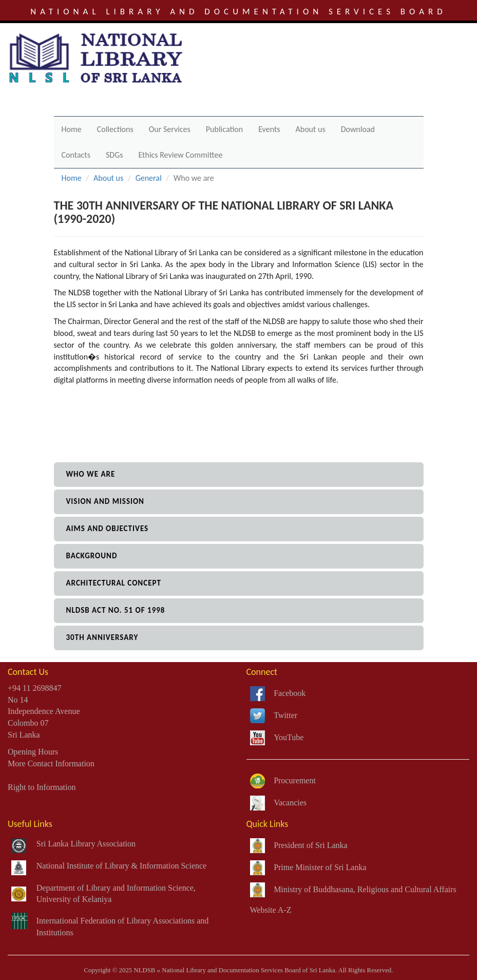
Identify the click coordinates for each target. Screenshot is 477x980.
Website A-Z (271, 910)
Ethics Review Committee (180, 155)
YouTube (289, 737)
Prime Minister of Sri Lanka (320, 867)
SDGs (115, 155)
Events (269, 129)
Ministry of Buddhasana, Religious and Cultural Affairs (365, 889)
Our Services (170, 129)
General (149, 178)
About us (311, 129)
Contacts (76, 155)
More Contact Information (51, 764)
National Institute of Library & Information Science (121, 866)
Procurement (295, 780)
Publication (224, 129)
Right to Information (42, 787)
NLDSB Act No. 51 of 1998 (116, 610)
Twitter (285, 715)
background (92, 556)
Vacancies (290, 803)
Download (358, 129)
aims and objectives (108, 529)
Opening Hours (33, 752)
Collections (115, 129)
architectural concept (114, 583)
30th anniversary (102, 637)
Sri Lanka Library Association (86, 844)
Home (72, 129)
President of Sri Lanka (311, 845)
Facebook (290, 693)
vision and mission (106, 501)
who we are (91, 474)
